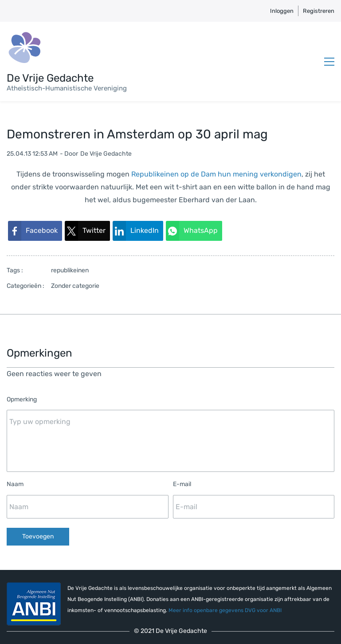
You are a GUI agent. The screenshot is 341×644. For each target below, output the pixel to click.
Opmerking (22, 399)
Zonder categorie (75, 286)
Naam (15, 484)
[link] (35, 231)
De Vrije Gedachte (106, 154)
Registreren (319, 11)
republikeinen (70, 270)
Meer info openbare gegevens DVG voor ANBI (225, 610)
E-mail (182, 484)
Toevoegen (38, 536)
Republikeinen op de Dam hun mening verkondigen (216, 174)
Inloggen (282, 11)
